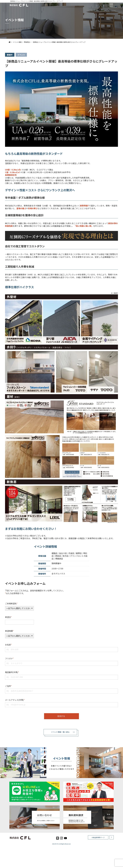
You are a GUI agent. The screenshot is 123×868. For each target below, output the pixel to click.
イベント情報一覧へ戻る (60, 732)
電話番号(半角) (12, 672)
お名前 (8, 645)
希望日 (8, 617)
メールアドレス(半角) (15, 700)
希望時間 (9, 631)
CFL (58, 844)
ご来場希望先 (11, 603)
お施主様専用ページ (98, 837)
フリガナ (9, 658)
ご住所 (8, 686)
